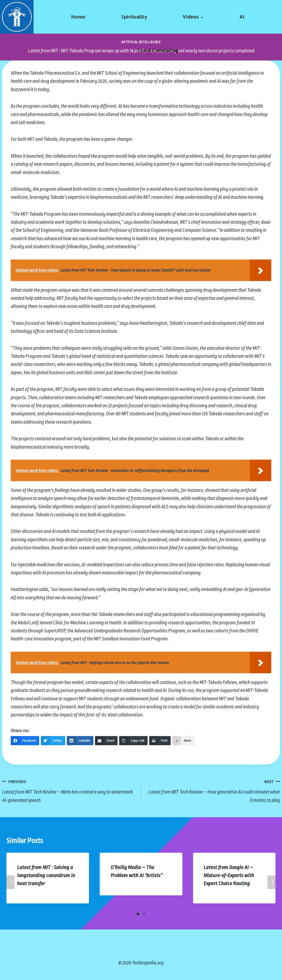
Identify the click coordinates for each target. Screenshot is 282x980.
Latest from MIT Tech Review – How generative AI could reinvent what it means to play (213, 790)
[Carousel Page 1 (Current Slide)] (138, 914)
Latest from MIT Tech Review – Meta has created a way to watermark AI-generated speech (69, 790)
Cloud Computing (158, 50)
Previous (10, 882)
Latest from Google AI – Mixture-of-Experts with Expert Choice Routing (229, 875)
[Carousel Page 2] (144, 914)
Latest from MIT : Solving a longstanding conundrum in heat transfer (46, 875)
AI (242, 17)
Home (78, 17)
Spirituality (134, 17)
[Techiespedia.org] (17, 17)
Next (272, 882)
